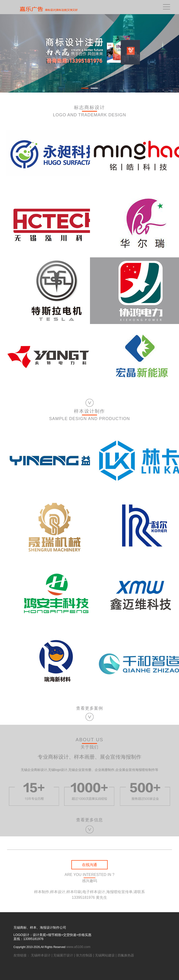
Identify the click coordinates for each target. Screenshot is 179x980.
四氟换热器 (126, 955)
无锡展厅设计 (63, 955)
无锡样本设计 (41, 955)
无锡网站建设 (105, 955)
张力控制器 (84, 955)
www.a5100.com (78, 947)
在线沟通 (89, 865)
